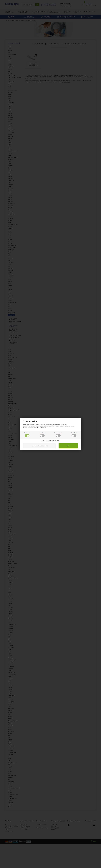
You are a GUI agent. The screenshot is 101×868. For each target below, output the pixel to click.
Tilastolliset (74, 435)
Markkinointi (42, 435)
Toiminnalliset (58, 435)
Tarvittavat (27, 435)
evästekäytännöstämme (39, 427)
